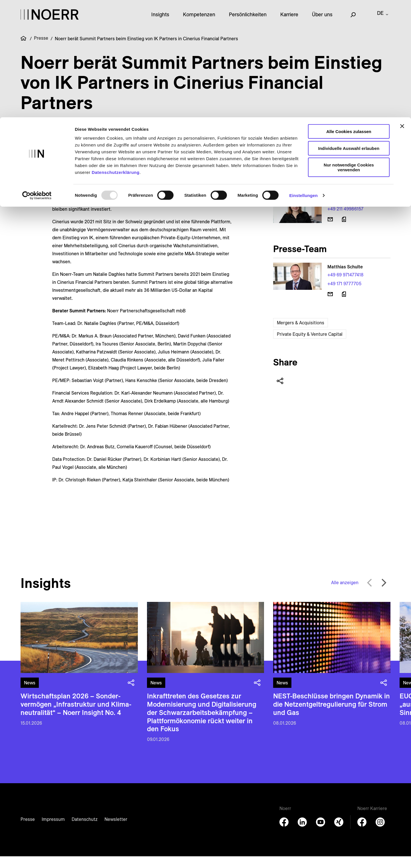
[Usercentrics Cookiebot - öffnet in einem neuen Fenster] (37, 78)
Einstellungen (303, 78)
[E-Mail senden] (330, 231)
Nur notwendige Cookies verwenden (349, 50)
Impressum (53, 831)
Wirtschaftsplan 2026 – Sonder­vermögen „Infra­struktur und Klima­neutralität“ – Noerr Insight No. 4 (76, 716)
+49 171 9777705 (344, 295)
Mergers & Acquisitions (301, 334)
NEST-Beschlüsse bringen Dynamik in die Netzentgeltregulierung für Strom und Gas (332, 716)
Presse (28, 831)
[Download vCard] (344, 231)
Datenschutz (85, 831)
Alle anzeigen (345, 594)
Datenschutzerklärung (116, 55)
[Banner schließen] (402, 9)
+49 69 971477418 (345, 286)
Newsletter (116, 831)
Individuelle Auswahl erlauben (349, 31)
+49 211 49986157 (345, 220)
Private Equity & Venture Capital (310, 346)
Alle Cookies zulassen (349, 14)
